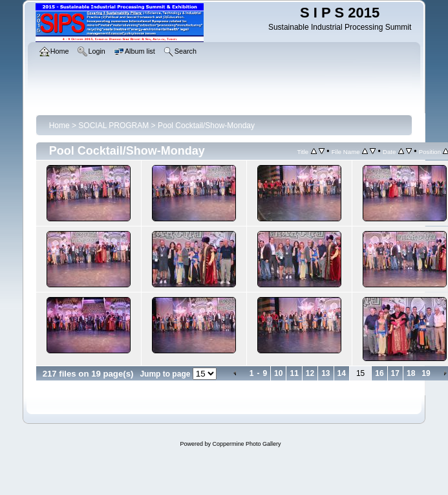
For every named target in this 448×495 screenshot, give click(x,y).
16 (379, 373)
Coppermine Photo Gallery (246, 444)
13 (325, 373)
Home (59, 126)
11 (294, 373)
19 (426, 373)
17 (395, 373)
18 (411, 373)
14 (342, 373)
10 (278, 373)
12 (310, 373)
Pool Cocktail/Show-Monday (206, 126)
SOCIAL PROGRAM (113, 126)
